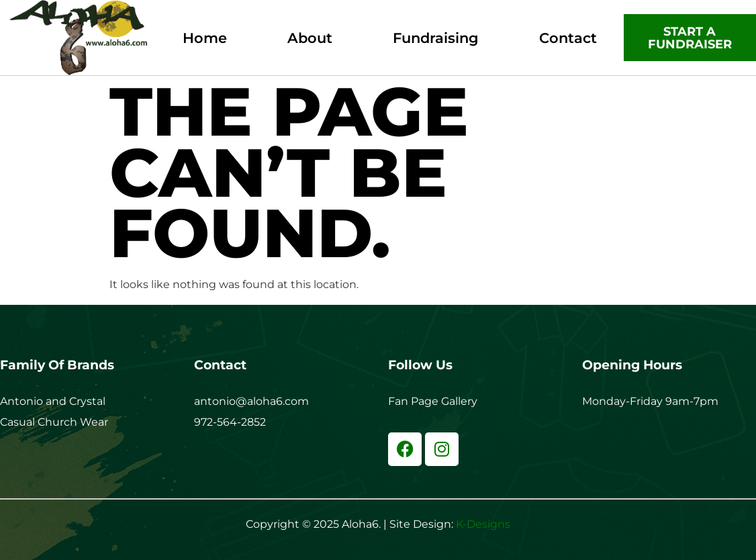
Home (205, 38)
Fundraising (436, 38)
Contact (568, 38)
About (310, 38)
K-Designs (483, 524)
